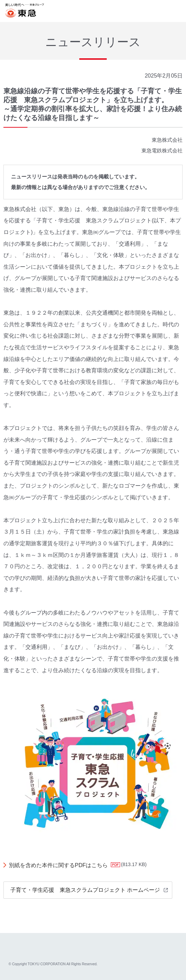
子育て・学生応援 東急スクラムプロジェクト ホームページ (85, 890)
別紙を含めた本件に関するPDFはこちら (58, 865)
